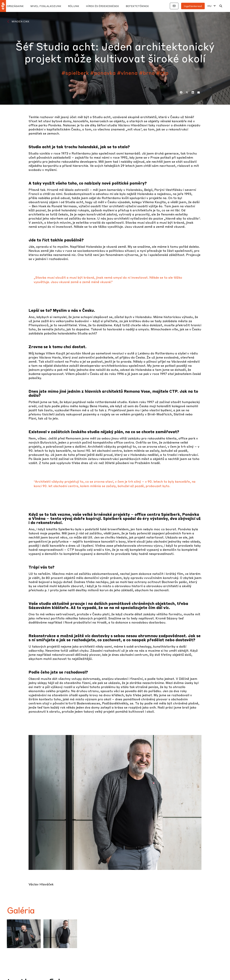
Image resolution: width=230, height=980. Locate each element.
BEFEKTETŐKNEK (137, 6)
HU (209, 6)
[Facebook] (181, 92)
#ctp (162, 73)
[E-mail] (199, 92)
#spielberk (75, 73)
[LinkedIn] (193, 92)
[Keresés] (221, 6)
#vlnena (127, 73)
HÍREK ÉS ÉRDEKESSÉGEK (102, 6)
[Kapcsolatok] (174, 6)
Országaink (15, 6)
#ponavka (103, 73)
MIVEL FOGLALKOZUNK (46, 6)
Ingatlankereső (193, 6)
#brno (147, 73)
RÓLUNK (74, 6)
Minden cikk (20, 21)
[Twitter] (187, 92)
